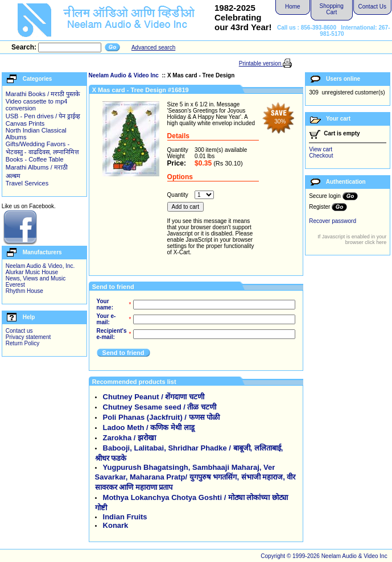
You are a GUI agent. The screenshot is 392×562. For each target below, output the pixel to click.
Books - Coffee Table (35, 159)
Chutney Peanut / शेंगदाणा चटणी (154, 397)
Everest (15, 285)
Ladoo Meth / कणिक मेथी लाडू (149, 427)
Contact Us (372, 7)
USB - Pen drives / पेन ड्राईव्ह (43, 116)
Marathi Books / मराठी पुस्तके (43, 94)
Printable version (261, 63)
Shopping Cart (332, 9)
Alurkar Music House (32, 272)
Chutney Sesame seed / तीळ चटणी (160, 407)
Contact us (19, 331)
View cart (321, 149)
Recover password (333, 221)
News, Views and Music (36, 278)
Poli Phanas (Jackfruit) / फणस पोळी (162, 417)
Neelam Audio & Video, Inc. (40, 266)
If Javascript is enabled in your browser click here (352, 239)
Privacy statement (28, 337)
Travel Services (27, 183)
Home (293, 7)
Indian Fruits (125, 517)
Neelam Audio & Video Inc (125, 75)
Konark (116, 525)
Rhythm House (24, 291)
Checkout (321, 156)
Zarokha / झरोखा (129, 438)
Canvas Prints (25, 123)
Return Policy (22, 343)
